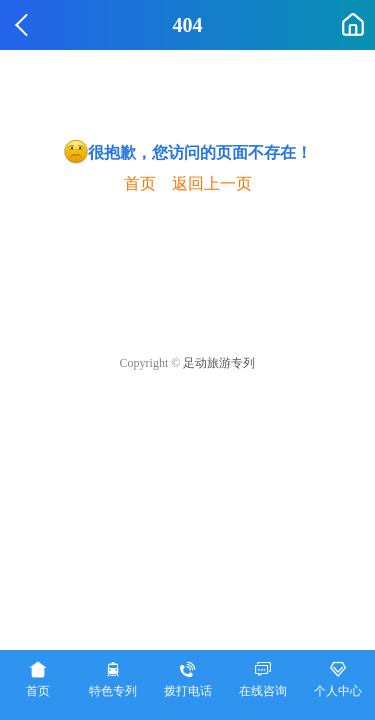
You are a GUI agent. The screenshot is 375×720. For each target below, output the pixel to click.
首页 (140, 183)
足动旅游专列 (219, 363)
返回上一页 (212, 183)
